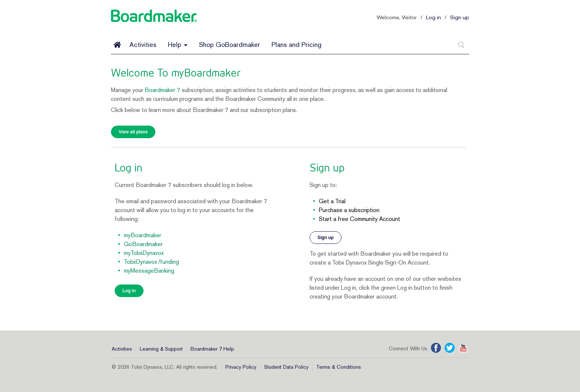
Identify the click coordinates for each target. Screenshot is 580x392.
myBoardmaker (143, 235)
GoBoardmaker (143, 244)
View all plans (133, 132)
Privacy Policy (241, 367)
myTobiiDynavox (144, 253)
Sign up (460, 17)
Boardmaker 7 (162, 90)
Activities (143, 45)
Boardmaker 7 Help (212, 349)
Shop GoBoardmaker (230, 45)
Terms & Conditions (339, 367)
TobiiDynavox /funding (151, 262)
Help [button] (178, 45)
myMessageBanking (149, 271)
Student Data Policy (286, 367)
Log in (434, 17)
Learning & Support (161, 349)
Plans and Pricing (296, 45)
